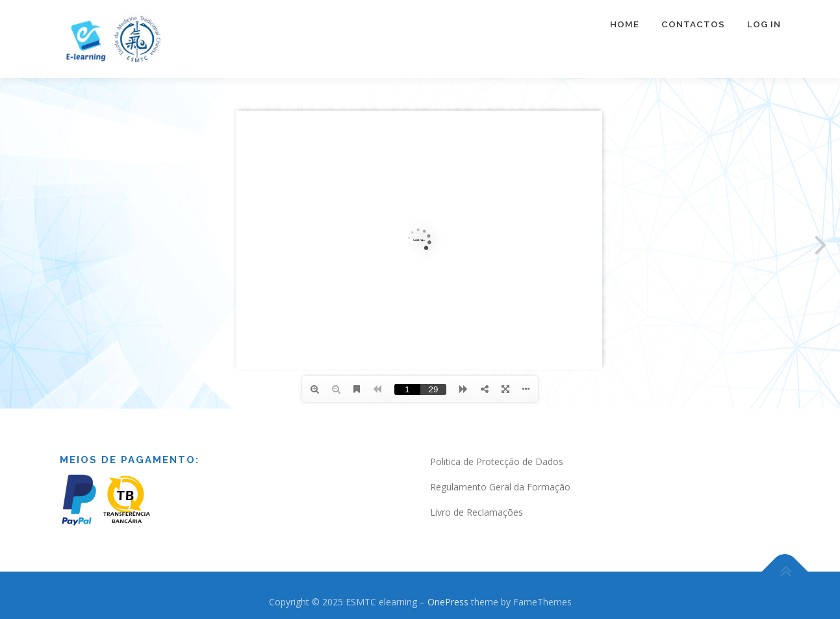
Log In (764, 24)
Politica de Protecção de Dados (497, 461)
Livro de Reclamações (477, 512)
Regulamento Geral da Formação (500, 487)
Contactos (693, 24)
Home (625, 24)
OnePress (448, 602)
